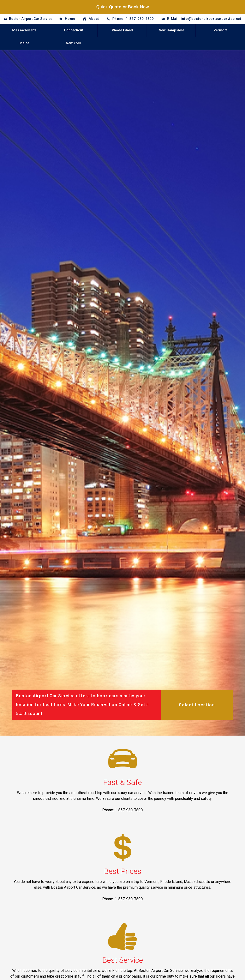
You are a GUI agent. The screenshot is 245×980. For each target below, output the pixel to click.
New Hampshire (171, 30)
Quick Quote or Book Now (123, 7)
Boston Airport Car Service (31, 19)
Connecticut (73, 30)
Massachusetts (24, 30)
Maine (24, 43)
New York (74, 43)
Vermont (220, 30)
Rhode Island (122, 30)
